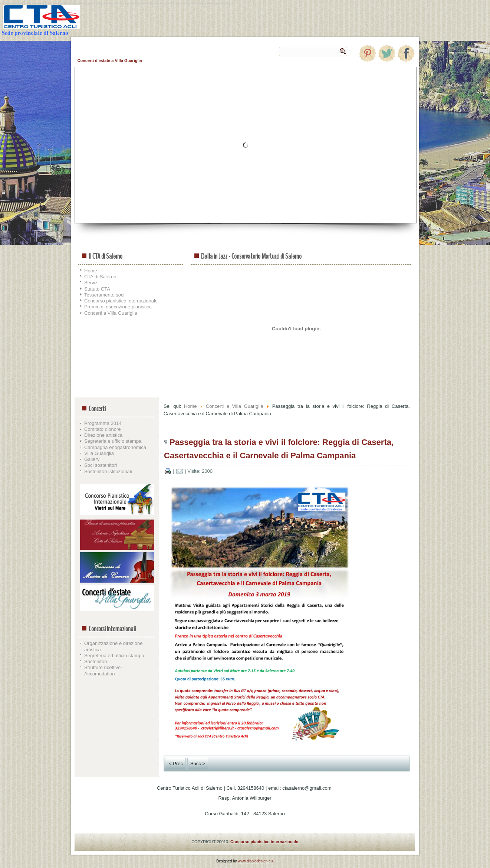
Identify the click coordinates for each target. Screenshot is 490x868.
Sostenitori (96, 661)
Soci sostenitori (101, 465)
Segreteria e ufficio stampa (113, 441)
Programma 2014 (103, 423)
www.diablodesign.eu (255, 861)
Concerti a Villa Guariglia (111, 313)
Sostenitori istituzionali (108, 471)
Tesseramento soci (104, 295)
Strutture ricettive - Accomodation (104, 670)
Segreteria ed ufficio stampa (114, 656)
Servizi (91, 283)
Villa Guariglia (99, 453)
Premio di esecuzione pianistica (118, 307)
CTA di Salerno (100, 277)
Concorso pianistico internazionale (121, 301)
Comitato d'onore (103, 429)
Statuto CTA (97, 289)
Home (91, 271)
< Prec (176, 764)
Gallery (92, 459)
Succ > (198, 764)
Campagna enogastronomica (115, 447)
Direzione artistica (103, 435)
